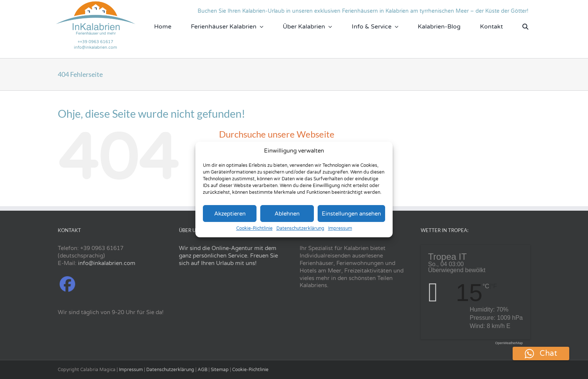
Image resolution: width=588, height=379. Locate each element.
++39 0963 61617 (95, 42)
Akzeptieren (230, 214)
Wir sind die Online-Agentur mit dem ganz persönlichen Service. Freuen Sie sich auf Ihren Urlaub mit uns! (228, 256)
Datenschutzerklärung (300, 228)
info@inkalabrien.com (95, 47)
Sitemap (220, 370)
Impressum (340, 228)
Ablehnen (287, 214)
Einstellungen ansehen (351, 214)
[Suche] (525, 27)
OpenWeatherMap (509, 343)
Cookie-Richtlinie (254, 228)
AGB (202, 370)
